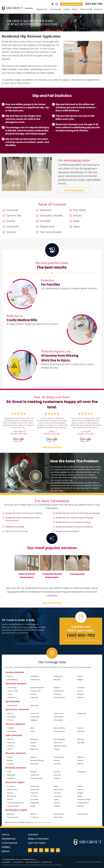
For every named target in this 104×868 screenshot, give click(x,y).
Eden (32, 728)
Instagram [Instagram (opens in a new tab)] (30, 850)
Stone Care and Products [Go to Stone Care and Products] (67, 531)
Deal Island (12, 731)
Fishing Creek (36, 691)
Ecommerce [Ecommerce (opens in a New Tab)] (88, 862)
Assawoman (12, 790)
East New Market (37, 688)
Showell (57, 772)
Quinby (80, 786)
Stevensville (58, 720)
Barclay (10, 713)
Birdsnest (11, 814)
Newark (33, 772)
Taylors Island (59, 697)
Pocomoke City (36, 778)
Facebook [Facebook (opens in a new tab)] (36, 850)
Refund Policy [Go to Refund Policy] (47, 862)
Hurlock (33, 694)
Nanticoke (34, 764)
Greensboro (35, 680)
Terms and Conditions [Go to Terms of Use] (32, 862)
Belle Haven (12, 796)
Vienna (80, 691)
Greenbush (35, 786)
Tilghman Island (60, 746)
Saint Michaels (59, 739)
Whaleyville (82, 772)
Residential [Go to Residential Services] (42, 9)
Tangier (80, 793)
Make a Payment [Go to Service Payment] (38, 839)
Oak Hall (57, 793)
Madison (57, 688)
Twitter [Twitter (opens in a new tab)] (41, 850)
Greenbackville (13, 806)
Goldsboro (35, 676)
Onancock (58, 796)
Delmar (10, 760)
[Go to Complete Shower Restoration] (52, 568)
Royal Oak (35, 749)
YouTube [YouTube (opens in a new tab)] (47, 850)
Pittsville (57, 760)
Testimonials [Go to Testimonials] (86, 9)
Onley (56, 799)
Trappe (57, 749)
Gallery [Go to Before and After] (67, 9)
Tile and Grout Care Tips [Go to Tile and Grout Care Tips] (17, 531)
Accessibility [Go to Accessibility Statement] (6, 862)
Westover (81, 731)
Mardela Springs (37, 760)
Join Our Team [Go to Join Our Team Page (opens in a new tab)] (37, 843)
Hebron (33, 757)
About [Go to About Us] (75, 9)
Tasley (80, 796)
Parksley (57, 806)
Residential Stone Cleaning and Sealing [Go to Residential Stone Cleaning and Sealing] (24, 513)
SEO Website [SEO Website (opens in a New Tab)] (80, 862)
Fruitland (11, 764)
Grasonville (35, 717)
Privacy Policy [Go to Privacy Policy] (18, 862)
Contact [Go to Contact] (98, 9)
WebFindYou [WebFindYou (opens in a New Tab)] (98, 862)
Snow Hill (57, 775)
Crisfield (10, 728)
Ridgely (80, 680)
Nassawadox (82, 814)
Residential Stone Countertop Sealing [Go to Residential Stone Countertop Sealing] (73, 522)
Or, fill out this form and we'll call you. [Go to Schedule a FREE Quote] (81, 640)
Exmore (33, 814)
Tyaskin (80, 760)
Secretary (58, 694)
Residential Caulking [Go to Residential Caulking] (15, 527)
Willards (80, 764)
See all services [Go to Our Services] (52, 603)
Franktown (35, 817)
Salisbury (81, 757)
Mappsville (35, 803)
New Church (59, 790)
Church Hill (35, 713)
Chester (10, 720)
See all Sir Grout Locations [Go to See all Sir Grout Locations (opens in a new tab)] (41, 822)
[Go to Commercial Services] (77, 568)
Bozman (10, 739)
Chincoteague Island (15, 803)
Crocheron (11, 697)
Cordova (11, 746)
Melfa (56, 786)
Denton (10, 676)
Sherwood (58, 743)
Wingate (80, 694)
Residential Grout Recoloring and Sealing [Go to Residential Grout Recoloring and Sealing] (74, 518)
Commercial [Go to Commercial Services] (55, 9)
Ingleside (34, 720)
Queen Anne (59, 713)
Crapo (10, 694)
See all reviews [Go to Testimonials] (52, 447)
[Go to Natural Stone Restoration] (27, 568)
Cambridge (12, 688)
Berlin (9, 772)
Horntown (34, 796)
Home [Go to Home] (5, 835)
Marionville (58, 817)
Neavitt (33, 743)
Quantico (57, 764)
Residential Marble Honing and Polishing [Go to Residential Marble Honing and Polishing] (74, 527)
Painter (57, 803)
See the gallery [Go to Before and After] (74, 190)
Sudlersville (81, 713)
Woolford (81, 697)
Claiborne (11, 743)
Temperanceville (84, 799)
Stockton (57, 778)
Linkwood (34, 697)
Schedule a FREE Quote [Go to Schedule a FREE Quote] (71, 4)
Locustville (34, 799)
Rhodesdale (59, 691)
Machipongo (59, 814)
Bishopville (11, 775)
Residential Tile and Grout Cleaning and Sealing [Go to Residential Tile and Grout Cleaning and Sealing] (78, 513)
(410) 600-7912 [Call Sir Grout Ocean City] (94, 4)
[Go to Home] (18, 8)
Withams (81, 806)
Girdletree (11, 778)
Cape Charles (13, 817)
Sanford (80, 790)
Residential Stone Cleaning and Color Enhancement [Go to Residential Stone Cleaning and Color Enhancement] (23, 519)
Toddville (81, 688)
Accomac (11, 786)
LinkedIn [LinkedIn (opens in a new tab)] (52, 850)
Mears (33, 806)
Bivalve (10, 757)
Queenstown (59, 717)
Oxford (33, 746)
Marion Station (60, 728)
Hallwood (34, 793)
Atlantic (10, 793)
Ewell (32, 731)
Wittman (81, 739)
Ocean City (35, 775)
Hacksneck (35, 790)
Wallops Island (83, 803)
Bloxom (10, 799)
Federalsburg (12, 680)
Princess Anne (59, 731)
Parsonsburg (59, 757)
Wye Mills (81, 743)
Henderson (58, 676)
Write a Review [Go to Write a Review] (52, 4)
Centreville (11, 717)
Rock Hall (34, 705)
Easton (10, 749)
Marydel (57, 680)
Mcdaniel (34, 739)
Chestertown (12, 705)
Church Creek (13, 691)
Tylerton (80, 728)
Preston (80, 676)
